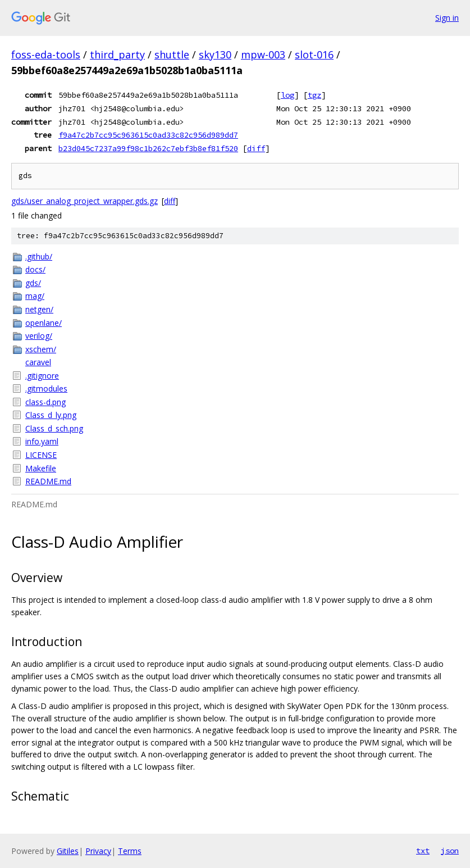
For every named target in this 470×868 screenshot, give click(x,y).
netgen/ (39, 309)
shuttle (172, 54)
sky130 (215, 54)
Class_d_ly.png (51, 415)
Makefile (41, 468)
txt (423, 851)
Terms (130, 851)
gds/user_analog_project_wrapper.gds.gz (85, 201)
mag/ (35, 296)
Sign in (447, 18)
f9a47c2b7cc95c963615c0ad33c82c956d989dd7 (148, 135)
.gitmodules (46, 388)
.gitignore (42, 376)
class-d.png (45, 402)
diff (256, 148)
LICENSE (41, 455)
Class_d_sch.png (54, 428)
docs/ (35, 269)
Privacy (98, 851)
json (450, 851)
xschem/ (41, 349)
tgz (314, 95)
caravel (38, 362)
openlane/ (44, 323)
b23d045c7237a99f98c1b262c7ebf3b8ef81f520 (148, 148)
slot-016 (314, 54)
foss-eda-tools (46, 54)
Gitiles (68, 851)
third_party (117, 54)
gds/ (33, 283)
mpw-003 (263, 54)
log (288, 95)
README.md (48, 481)
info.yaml (42, 441)
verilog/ (39, 336)
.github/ (39, 256)
